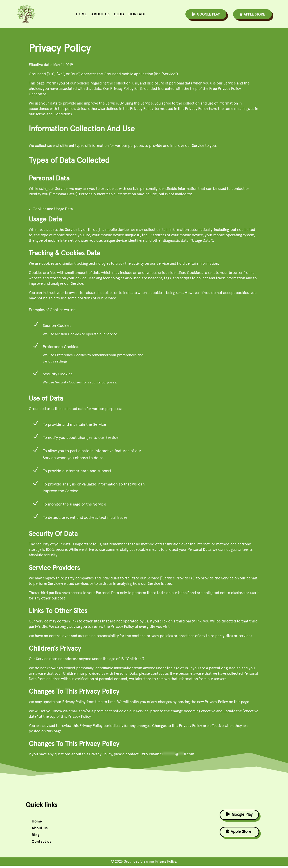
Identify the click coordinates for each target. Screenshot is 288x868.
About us (100, 14)
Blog (119, 14)
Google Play (206, 14)
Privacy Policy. (166, 864)
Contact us (42, 844)
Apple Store (252, 14)
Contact (137, 14)
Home (81, 14)
